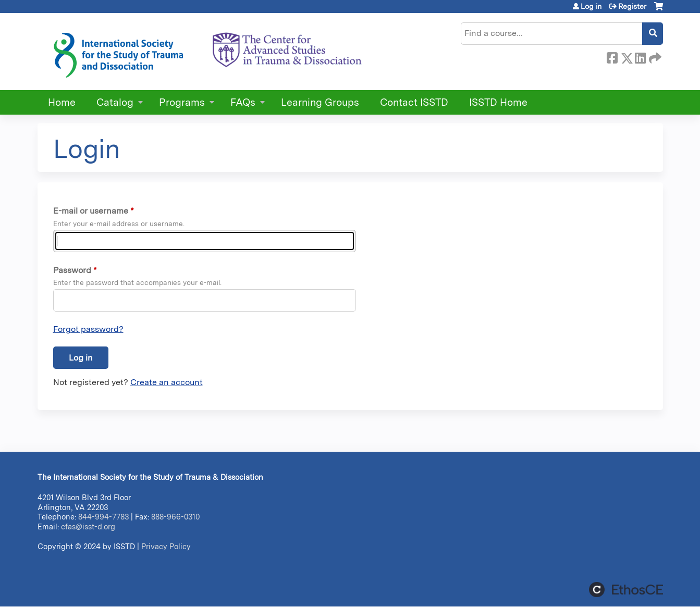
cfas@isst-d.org (88, 527)
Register (632, 6)
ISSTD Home (498, 102)
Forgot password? (88, 329)
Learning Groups (320, 102)
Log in (591, 6)
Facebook (612, 56)
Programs (182, 102)
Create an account (167, 382)
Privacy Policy (166, 546)
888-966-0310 (175, 517)
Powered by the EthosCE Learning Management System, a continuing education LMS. (626, 590)
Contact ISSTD (414, 102)
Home (62, 102)
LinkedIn (640, 56)
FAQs (243, 102)
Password (72, 270)
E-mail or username (91, 211)
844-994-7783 (103, 517)
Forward (654, 56)
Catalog (115, 102)
